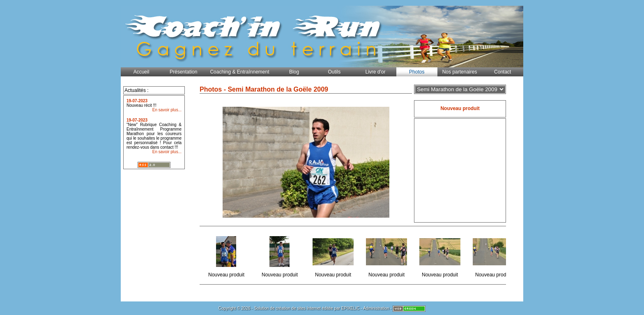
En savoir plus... (167, 110)
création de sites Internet (298, 308)
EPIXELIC (351, 308)
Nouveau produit (227, 255)
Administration (376, 308)
